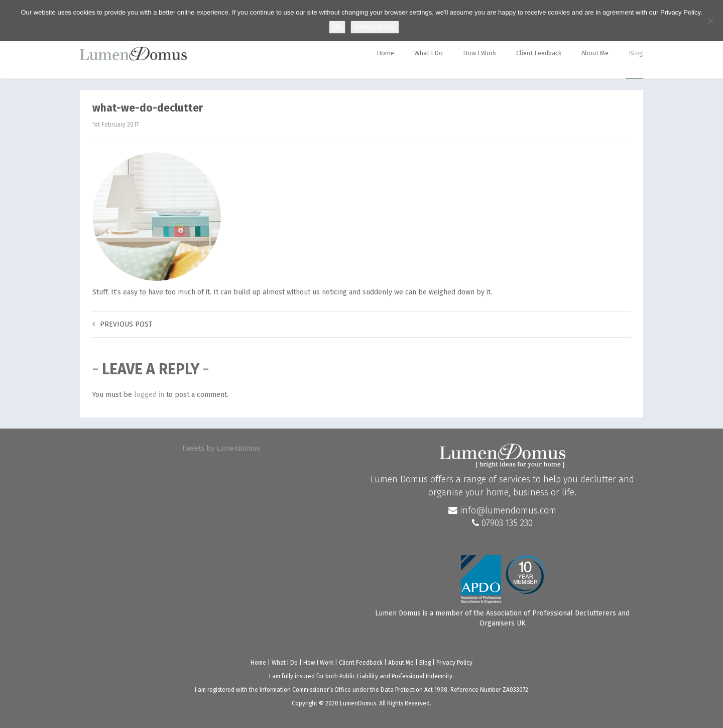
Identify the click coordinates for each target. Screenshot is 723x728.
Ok (337, 27)
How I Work (479, 53)
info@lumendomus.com (502, 510)
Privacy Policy (454, 663)
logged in (149, 395)
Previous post (122, 324)
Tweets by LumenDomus (221, 448)
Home (385, 53)
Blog (636, 53)
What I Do (429, 53)
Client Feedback (539, 53)
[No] (710, 21)
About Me (595, 53)
